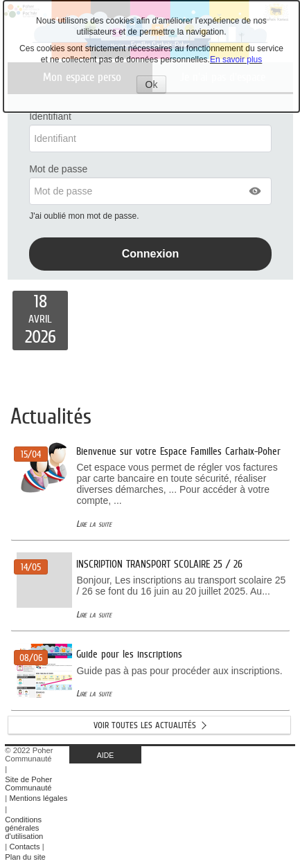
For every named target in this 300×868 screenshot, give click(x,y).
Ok (156, 86)
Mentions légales (38, 798)
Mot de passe (58, 169)
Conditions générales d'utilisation (24, 828)
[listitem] (40, 320)
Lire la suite (94, 524)
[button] (256, 191)
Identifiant (50, 116)
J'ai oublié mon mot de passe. (85, 216)
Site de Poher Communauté (28, 784)
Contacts (24, 847)
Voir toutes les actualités (145, 725)
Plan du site (25, 857)
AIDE (106, 755)
